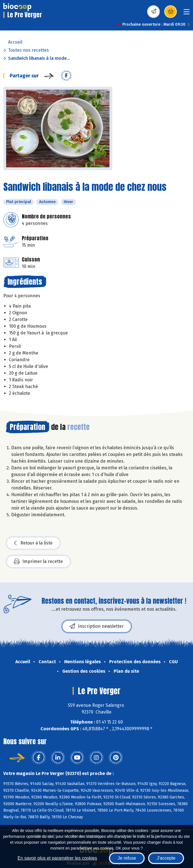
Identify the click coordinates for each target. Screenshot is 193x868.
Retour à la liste (33, 543)
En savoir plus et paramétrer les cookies (57, 858)
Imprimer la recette (38, 562)
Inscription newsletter (97, 626)
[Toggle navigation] (187, 14)
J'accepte (166, 858)
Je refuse (127, 858)
